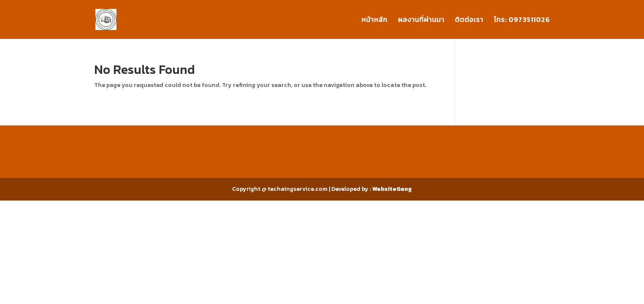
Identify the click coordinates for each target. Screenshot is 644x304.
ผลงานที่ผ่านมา (421, 20)
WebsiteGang (392, 189)
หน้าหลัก (375, 20)
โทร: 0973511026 (522, 20)
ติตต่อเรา (469, 20)
